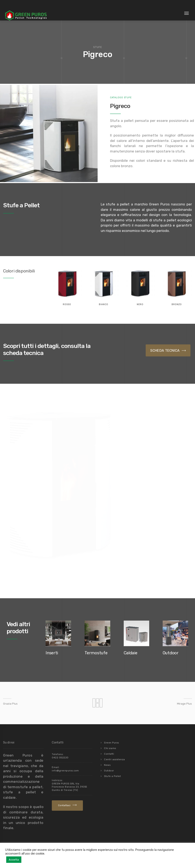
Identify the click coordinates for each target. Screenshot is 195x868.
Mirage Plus (184, 704)
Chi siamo (110, 748)
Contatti (109, 754)
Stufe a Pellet (112, 776)
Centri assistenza (114, 759)
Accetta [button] (14, 860)
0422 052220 (60, 758)
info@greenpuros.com (65, 771)
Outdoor (109, 771)
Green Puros (111, 743)
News (107, 765)
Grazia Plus (10, 704)
